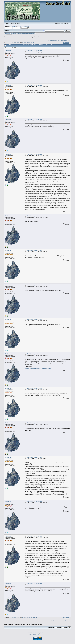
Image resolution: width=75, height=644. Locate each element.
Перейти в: (51, 627)
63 (17, 43)
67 (24, 43)
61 (14, 43)
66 (23, 43)
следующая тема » (66, 40)
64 (19, 43)
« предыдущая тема (54, 40)
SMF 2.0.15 (30, 633)
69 (27, 43)
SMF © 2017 (36, 633)
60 (13, 43)
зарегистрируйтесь (24, 26)
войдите (14, 26)
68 (26, 43)
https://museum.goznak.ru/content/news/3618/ (38, 368)
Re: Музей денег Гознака (35, 51)
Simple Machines (44, 633)
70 (29, 43)
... (11, 43)
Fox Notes (8, 51)
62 (16, 43)
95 (32, 43)
